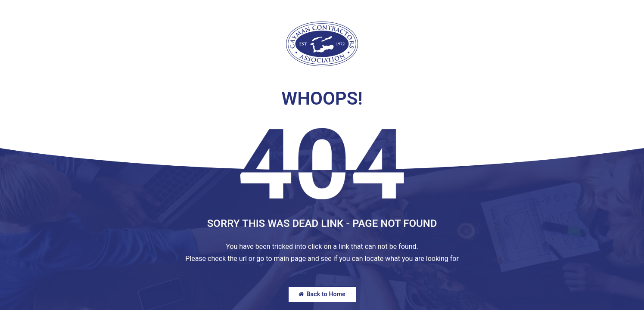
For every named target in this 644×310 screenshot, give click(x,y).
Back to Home (322, 294)
